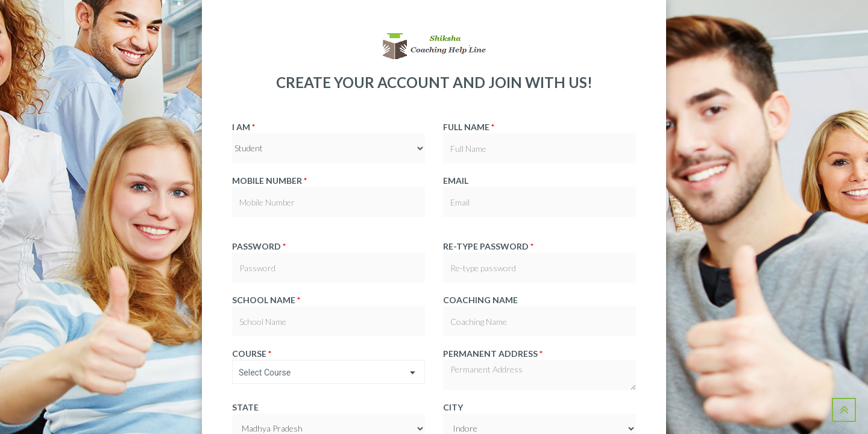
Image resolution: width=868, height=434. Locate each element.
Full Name (469, 127)
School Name (266, 300)
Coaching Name (480, 300)
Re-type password (488, 246)
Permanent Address (493, 354)
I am (244, 127)
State (245, 407)
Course (252, 354)
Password (259, 246)
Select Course (265, 373)
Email (456, 181)
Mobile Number (269, 181)
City (453, 407)
